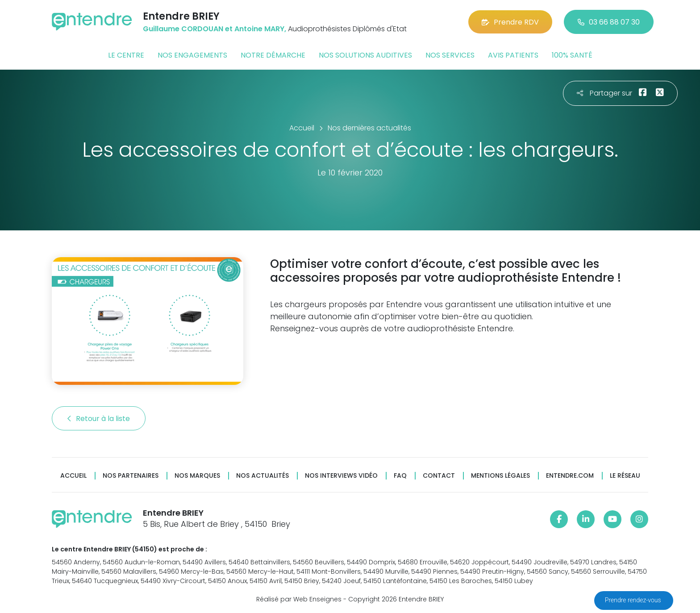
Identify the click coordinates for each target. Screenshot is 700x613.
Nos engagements (192, 55)
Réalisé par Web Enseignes (299, 599)
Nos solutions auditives (365, 55)
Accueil (73, 476)
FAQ (400, 476)
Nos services (450, 55)
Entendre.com (570, 476)
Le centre (126, 55)
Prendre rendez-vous (634, 600)
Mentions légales (500, 476)
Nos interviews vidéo (341, 476)
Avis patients (513, 55)
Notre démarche (273, 55)
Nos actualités (262, 476)
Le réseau (625, 476)
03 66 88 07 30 (609, 22)
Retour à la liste (99, 419)
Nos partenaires (131, 476)
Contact (439, 476)
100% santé (572, 55)
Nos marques (197, 476)
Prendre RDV (510, 22)
